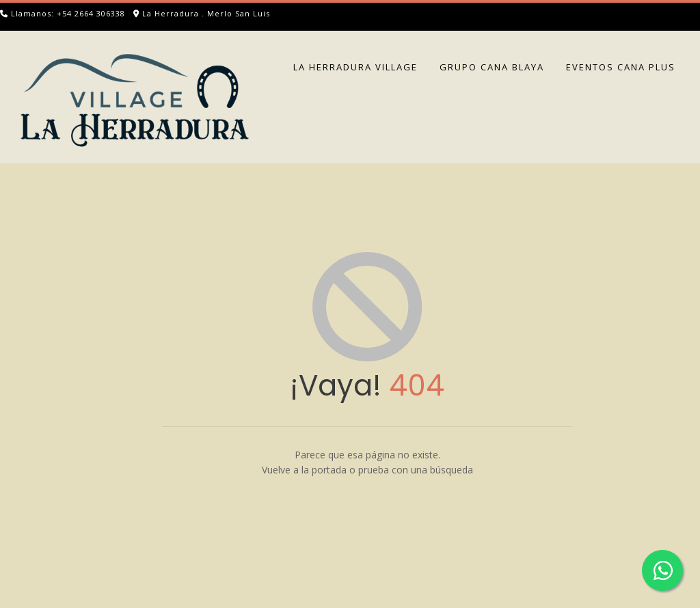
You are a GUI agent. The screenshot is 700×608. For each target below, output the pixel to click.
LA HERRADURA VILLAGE (355, 67)
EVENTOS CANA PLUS (621, 67)
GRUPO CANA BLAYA (492, 67)
